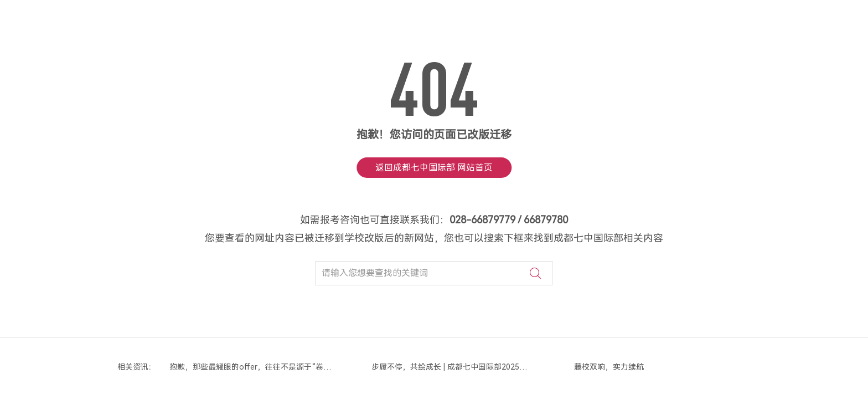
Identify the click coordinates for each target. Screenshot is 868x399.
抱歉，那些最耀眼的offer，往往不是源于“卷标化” (251, 367)
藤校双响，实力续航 (609, 367)
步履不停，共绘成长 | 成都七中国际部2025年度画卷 (453, 367)
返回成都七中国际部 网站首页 (434, 168)
